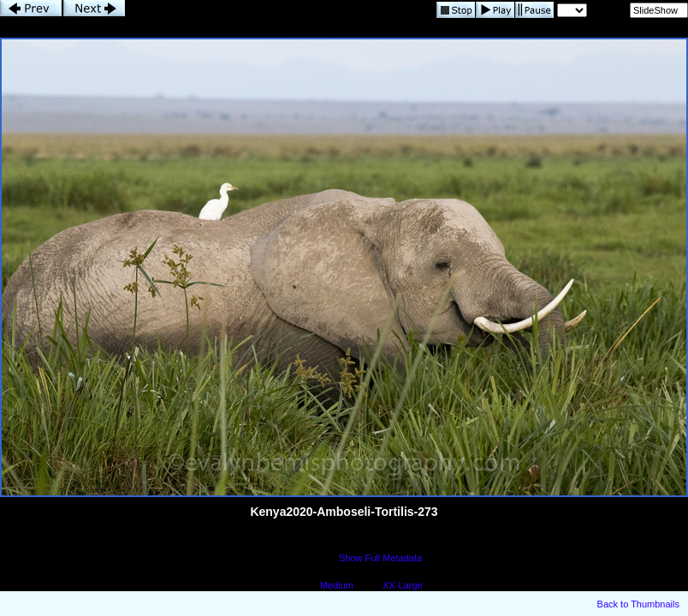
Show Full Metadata (380, 558)
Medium (337, 585)
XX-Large (402, 585)
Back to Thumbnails (638, 604)
